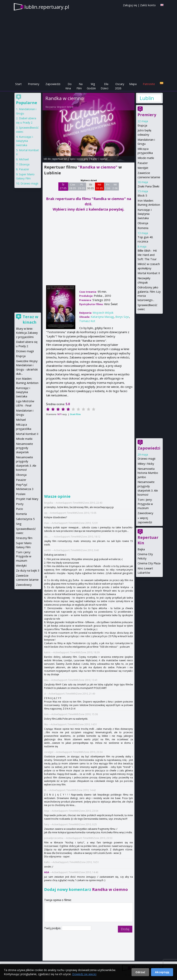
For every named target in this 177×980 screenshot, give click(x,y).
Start (18, 84)
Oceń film (75, 414)
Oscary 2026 (120, 86)
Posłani (21, 494)
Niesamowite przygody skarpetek (24, 448)
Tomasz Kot (87, 321)
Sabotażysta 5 (25, 519)
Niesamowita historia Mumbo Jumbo (148, 473)
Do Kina (68, 86)
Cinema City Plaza (149, 563)
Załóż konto (148, 5)
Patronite (149, 84)
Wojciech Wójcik (65, 107)
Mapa (133, 84)
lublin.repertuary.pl (47, 7)
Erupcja (142, 125)
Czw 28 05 (72, 186)
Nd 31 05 (99, 186)
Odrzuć (140, 972)
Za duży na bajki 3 (28, 570)
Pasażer (143, 163)
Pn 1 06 (108, 186)
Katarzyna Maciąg (102, 317)
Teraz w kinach (30, 319)
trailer (94, 159)
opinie (104, 159)
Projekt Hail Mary (27, 499)
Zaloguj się (130, 5)
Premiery (34, 84)
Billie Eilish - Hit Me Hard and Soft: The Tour (147, 255)
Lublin (147, 98)
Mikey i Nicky (146, 464)
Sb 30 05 (90, 186)
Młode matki (146, 158)
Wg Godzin (91, 86)
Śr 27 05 (63, 186)
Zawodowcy (145, 513)
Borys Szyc (122, 317)
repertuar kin (60, 159)
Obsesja (143, 223)
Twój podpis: (53, 928)
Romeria (143, 228)
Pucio (20, 509)
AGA (47, 872)
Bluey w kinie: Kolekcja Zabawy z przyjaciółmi (27, 333)
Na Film (80, 86)
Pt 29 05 (81, 186)
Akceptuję (162, 972)
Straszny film (24, 538)
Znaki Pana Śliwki (148, 186)
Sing (19, 524)
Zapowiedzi (53, 84)
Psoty (20, 504)
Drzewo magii (146, 459)
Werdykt (143, 168)
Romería (21, 514)
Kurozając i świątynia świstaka (145, 214)
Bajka (141, 549)
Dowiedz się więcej (84, 974)
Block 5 (142, 195)
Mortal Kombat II (149, 273)
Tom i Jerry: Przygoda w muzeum (145, 504)
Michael (24, 159)
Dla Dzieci (105, 86)
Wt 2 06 (115, 186)
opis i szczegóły (79, 159)
